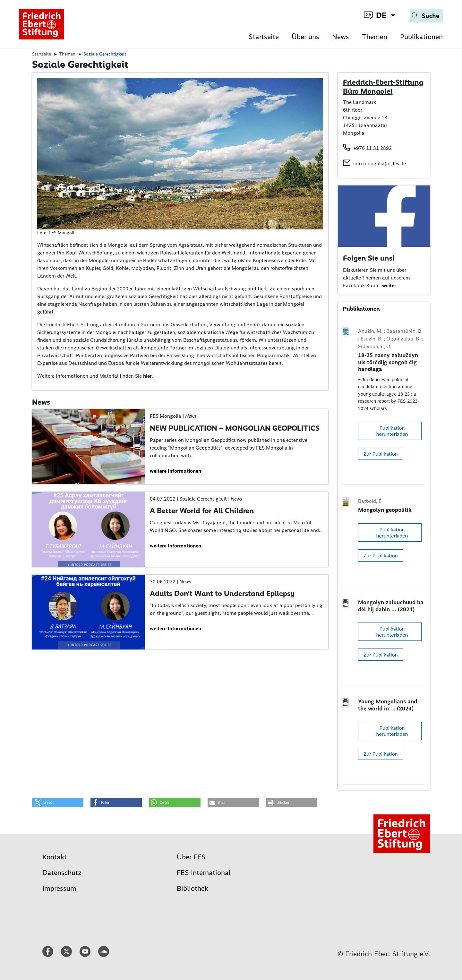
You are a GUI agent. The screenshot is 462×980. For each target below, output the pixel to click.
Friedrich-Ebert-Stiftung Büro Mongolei (383, 87)
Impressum (59, 888)
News (341, 37)
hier (147, 376)
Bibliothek (193, 888)
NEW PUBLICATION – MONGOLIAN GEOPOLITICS (235, 428)
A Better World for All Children (202, 511)
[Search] (426, 16)
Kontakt (55, 857)
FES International (204, 873)
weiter (389, 285)
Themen (375, 37)
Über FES (191, 857)
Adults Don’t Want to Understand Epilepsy (222, 593)
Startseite (264, 37)
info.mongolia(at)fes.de (380, 163)
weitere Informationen (175, 471)
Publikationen (421, 37)
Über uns (305, 37)
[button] (58, 803)
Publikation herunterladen (392, 431)
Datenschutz (62, 873)
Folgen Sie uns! (369, 258)
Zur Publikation (381, 454)
